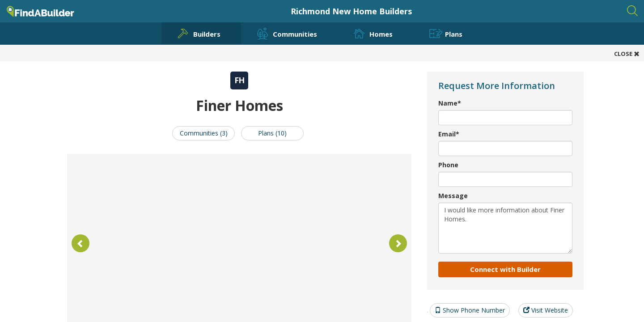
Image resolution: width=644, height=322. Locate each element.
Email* (449, 134)
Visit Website (546, 310)
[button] (80, 243)
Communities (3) (204, 133)
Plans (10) (272, 133)
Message (453, 196)
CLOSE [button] (627, 54)
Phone (448, 165)
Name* (450, 103)
